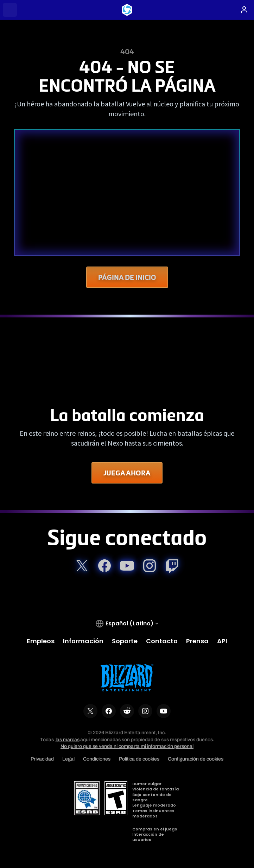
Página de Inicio (127, 277)
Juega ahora (127, 473)
